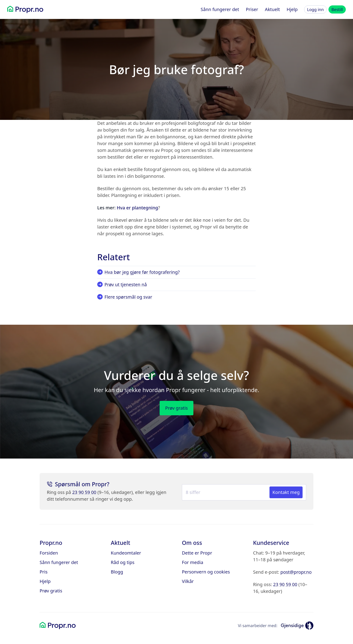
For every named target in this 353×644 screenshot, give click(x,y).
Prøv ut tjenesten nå (122, 284)
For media (193, 562)
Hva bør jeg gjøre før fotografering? (138, 272)
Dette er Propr (197, 553)
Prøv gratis (51, 591)
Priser (252, 9)
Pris (44, 572)
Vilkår (188, 581)
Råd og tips (123, 562)
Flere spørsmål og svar (125, 297)
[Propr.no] (25, 9)
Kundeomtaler (126, 553)
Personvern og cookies (206, 572)
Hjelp (292, 9)
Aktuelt (273, 9)
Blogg (117, 572)
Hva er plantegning (137, 208)
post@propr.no (296, 572)
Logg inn (315, 9)
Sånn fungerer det (220, 9)
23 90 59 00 (84, 492)
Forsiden (49, 553)
